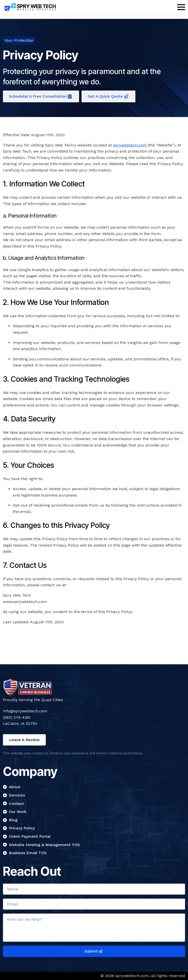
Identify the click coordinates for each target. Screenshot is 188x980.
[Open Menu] (181, 7)
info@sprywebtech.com (25, 711)
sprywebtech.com (130, 145)
